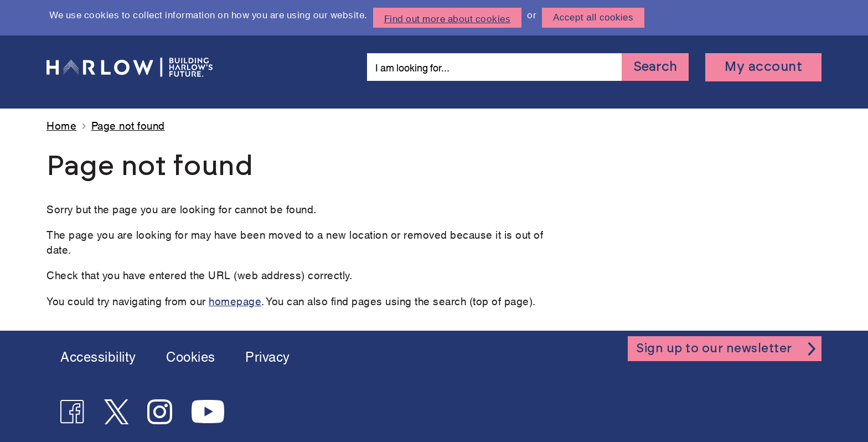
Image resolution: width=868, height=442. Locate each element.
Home (61, 125)
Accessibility (98, 356)
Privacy (268, 356)
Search (655, 67)
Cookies (191, 356)
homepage (235, 300)
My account (763, 67)
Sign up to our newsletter (714, 356)
